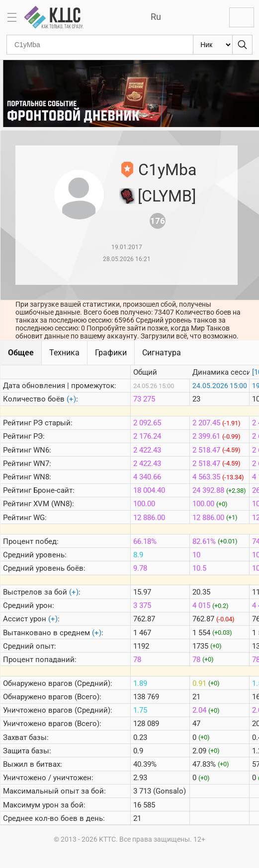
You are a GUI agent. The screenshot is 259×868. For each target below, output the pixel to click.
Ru (156, 17)
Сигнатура (162, 353)
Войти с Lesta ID (242, 17)
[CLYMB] (167, 196)
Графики (111, 353)
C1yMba (167, 170)
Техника (64, 353)
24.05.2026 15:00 (220, 386)
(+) (71, 399)
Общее (21, 353)
